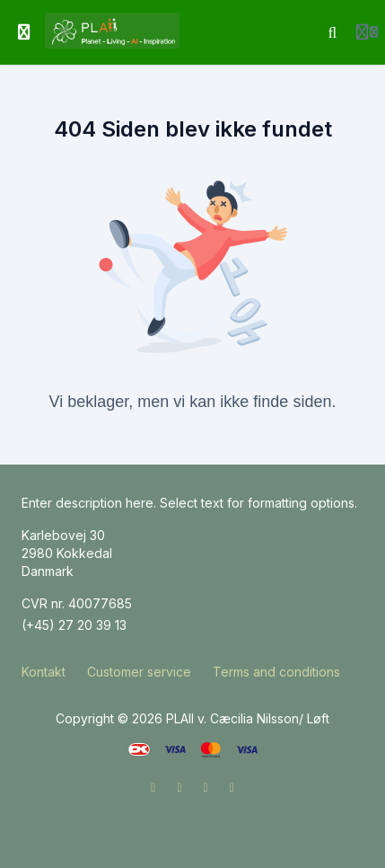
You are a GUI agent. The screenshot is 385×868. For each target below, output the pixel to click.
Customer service (139, 672)
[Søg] (333, 32)
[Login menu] (367, 32)
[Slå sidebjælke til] (24, 32)
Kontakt (44, 672)
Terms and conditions (276, 672)
